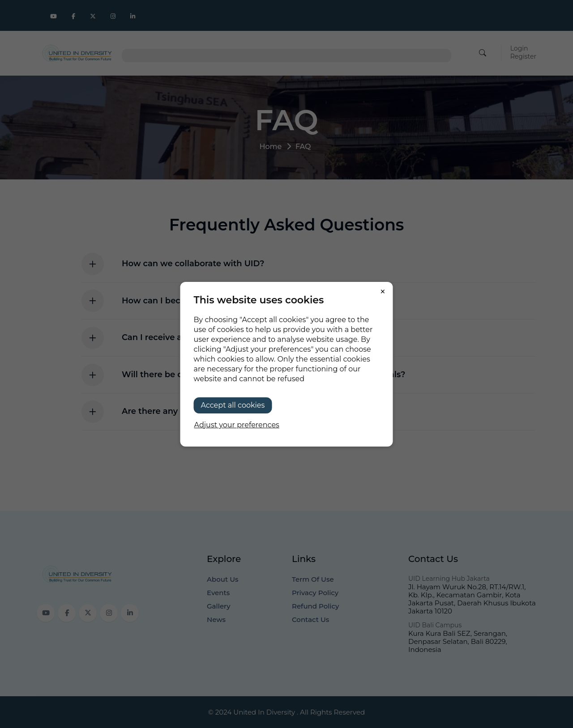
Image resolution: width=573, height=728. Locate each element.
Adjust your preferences (237, 425)
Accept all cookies (233, 405)
